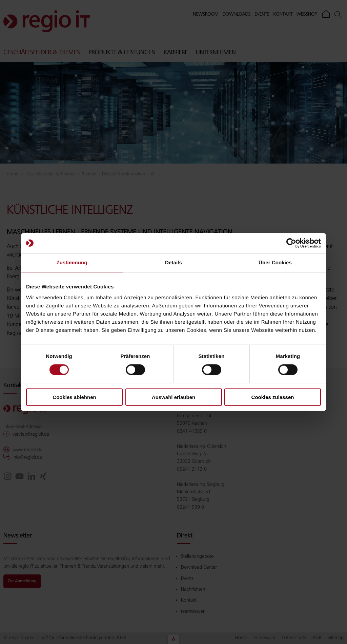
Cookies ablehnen (74, 397)
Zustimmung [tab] (72, 263)
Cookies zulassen (273, 397)
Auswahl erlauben (173, 397)
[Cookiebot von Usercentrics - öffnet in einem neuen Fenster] (291, 243)
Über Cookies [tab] (275, 263)
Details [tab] (173, 263)
